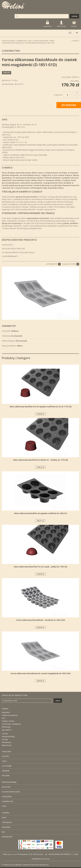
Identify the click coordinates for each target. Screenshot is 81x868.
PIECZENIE (6, 776)
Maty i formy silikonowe (38, 41)
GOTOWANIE (7, 766)
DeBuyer (7, 73)
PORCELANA (6, 752)
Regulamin (6, 712)
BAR (3, 832)
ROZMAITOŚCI (7, 837)
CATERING (6, 813)
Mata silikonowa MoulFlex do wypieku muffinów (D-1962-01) (41, 513)
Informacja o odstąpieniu (11, 724)
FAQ (3, 718)
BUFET (4, 818)
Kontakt (5, 739)
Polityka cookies (8, 721)
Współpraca (6, 742)
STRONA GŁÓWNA (8, 41)
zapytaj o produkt (71, 264)
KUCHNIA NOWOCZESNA (11, 792)
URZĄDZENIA (7, 797)
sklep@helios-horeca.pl (40, 859)
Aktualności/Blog (8, 736)
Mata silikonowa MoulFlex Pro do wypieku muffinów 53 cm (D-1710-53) (41, 407)
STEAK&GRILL (7, 822)
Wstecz (75, 41)
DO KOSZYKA (69, 105)
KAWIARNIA (6, 827)
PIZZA (4, 806)
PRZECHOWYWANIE (9, 782)
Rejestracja (61, 24)
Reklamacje (6, 727)
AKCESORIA (6, 787)
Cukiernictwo (22, 41)
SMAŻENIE (6, 771)
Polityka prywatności (10, 715)
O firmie (5, 734)
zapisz (58, 700)
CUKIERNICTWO (8, 801)
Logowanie (47, 24)
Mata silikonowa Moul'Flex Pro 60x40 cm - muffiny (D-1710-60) (41, 460)
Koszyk (74, 24)
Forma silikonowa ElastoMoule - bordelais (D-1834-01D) (41, 620)
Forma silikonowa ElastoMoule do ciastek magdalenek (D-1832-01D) (41, 673)
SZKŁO (4, 761)
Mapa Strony (7, 745)
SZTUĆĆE (5, 756)
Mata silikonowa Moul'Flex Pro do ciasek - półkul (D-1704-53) (40, 567)
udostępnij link (53, 264)
